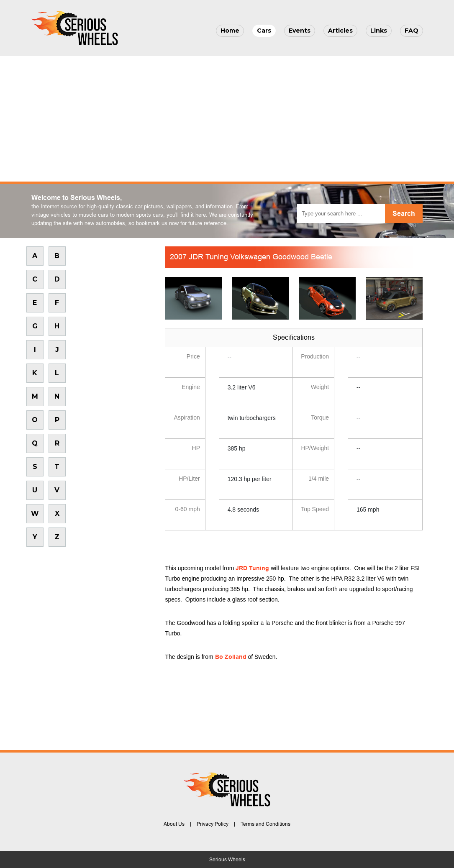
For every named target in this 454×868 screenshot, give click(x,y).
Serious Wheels (227, 860)
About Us (174, 824)
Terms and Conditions (265, 824)
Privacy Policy (213, 824)
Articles (340, 31)
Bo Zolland (231, 657)
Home (230, 31)
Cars (264, 31)
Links (379, 31)
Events (300, 31)
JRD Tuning (252, 568)
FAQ (412, 31)
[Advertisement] (227, 119)
